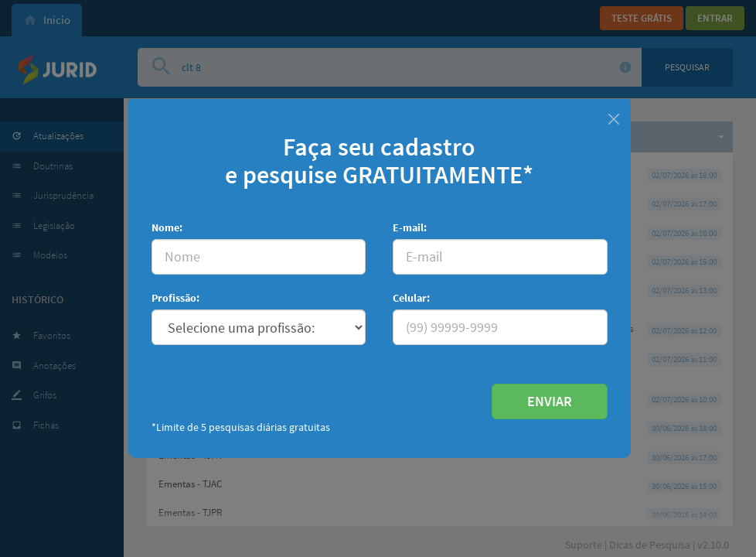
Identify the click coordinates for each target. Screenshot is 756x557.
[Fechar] (613, 117)
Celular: (411, 298)
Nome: (167, 227)
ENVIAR (550, 401)
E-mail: (410, 227)
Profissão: (175, 298)
